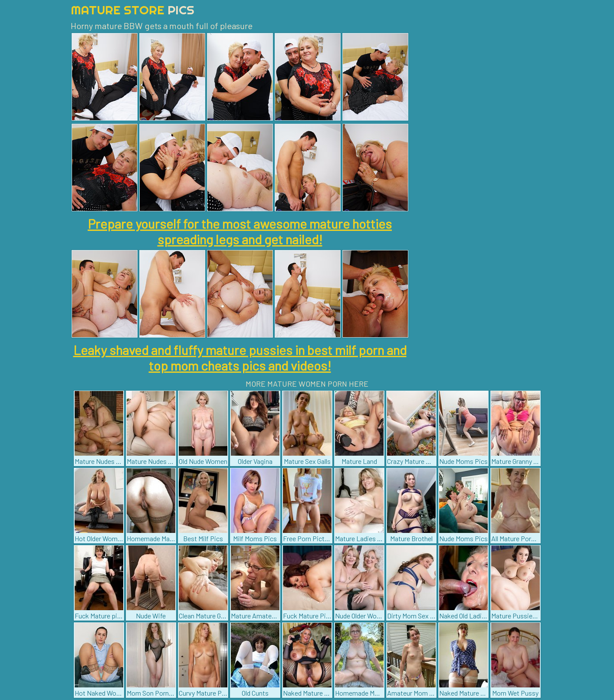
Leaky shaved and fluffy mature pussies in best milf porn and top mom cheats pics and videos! (240, 358)
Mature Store (133, 10)
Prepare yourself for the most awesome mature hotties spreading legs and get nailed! (240, 231)
